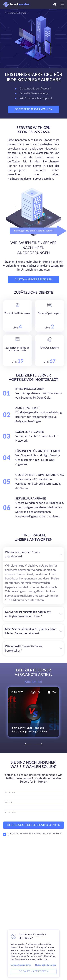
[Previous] (28, 744)
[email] (33, 803)
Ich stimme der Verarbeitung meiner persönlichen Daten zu (33, 834)
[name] (33, 792)
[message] (33, 813)
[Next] (39, 744)
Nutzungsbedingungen (46, 965)
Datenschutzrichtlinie (21, 965)
